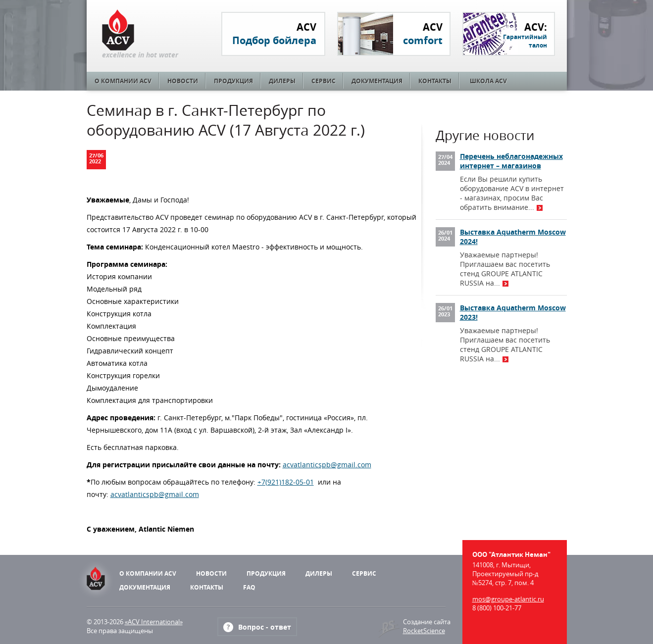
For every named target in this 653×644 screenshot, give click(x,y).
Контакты (435, 81)
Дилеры (282, 81)
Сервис (324, 81)
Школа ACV (488, 81)
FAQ (249, 587)
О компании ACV (123, 81)
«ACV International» (154, 622)
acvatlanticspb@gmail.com (327, 465)
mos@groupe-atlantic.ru (508, 599)
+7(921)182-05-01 (286, 482)
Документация (377, 81)
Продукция (233, 81)
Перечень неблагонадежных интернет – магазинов (511, 161)
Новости (183, 81)
